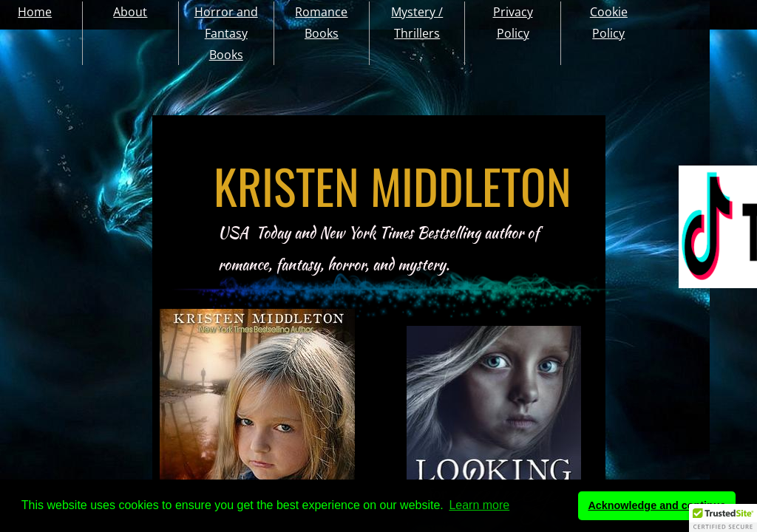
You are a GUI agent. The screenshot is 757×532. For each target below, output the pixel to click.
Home (35, 12)
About (130, 12)
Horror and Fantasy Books (226, 33)
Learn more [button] (479, 505)
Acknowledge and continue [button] (656, 505)
